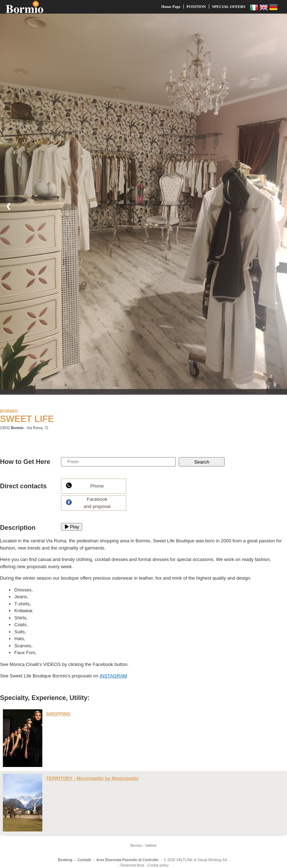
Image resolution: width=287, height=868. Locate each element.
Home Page (171, 6)
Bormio (136, 846)
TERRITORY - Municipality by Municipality (92, 778)
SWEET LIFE (27, 419)
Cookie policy (158, 865)
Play (72, 527)
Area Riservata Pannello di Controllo (127, 860)
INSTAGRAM (113, 676)
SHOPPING (58, 714)
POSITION (196, 6)
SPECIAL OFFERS (229, 6)
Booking (65, 860)
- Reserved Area (131, 865)
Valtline (151, 846)
